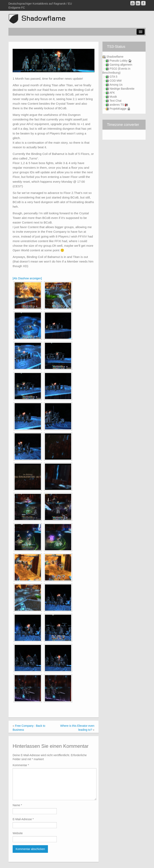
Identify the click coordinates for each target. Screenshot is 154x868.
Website (18, 833)
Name (17, 805)
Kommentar (21, 765)
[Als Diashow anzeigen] (27, 278)
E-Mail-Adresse (23, 819)
